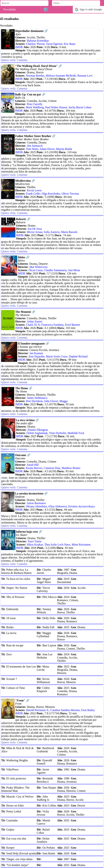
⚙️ (46, 9)
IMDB (19, 47)
